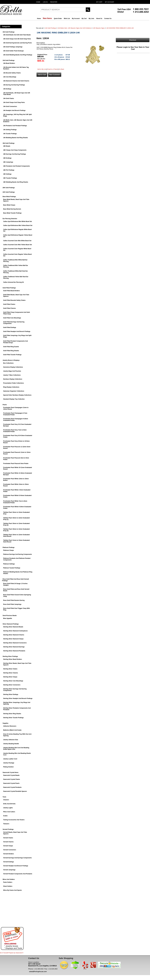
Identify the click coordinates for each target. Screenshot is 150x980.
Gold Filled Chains (9, 304)
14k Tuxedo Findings (10, 134)
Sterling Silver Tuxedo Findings (13, 718)
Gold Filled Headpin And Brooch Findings (17, 331)
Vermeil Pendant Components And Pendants (18, 874)
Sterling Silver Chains (10, 669)
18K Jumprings (8, 162)
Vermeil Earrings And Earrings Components (17, 858)
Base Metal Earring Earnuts (12, 209)
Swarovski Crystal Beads (11, 775)
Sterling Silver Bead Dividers (13, 659)
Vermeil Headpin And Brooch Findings (16, 866)
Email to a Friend (52, 69)
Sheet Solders (8, 886)
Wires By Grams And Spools (12, 890)
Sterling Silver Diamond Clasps (13, 639)
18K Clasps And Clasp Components (15, 150)
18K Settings (7, 174)
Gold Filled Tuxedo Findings (12, 355)
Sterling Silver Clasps (10, 677)
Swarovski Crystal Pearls (11, 783)
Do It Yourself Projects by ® (12, 953)
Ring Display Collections (11, 387)
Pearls (5, 405)
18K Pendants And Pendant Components (16, 166)
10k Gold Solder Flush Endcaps (13, 51)
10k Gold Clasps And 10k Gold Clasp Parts (17, 39)
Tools (4, 797)
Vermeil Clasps (8, 846)
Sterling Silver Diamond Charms (14, 635)
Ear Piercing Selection (10, 219)
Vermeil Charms (8, 842)
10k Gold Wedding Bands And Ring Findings (18, 55)
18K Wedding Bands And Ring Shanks (16, 182)
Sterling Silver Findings (10, 656)
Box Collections (8, 363)
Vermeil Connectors (10, 850)
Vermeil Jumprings (9, 870)
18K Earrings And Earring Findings (15, 154)
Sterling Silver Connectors (12, 685)
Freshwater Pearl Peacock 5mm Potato (16, 464)
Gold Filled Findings (9, 288)
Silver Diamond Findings (11, 624)
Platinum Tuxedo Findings (12, 568)
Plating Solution (8, 767)
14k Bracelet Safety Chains (12, 73)
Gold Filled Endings (10, 327)
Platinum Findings (9, 547)
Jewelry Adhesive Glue (11, 740)
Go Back (61, 69)
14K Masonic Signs (99, 28)
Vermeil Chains (8, 838)
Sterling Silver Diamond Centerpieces (15, 631)
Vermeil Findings (8, 829)
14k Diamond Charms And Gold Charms (16, 81)
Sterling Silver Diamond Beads (13, 627)
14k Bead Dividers (9, 63)
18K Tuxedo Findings (10, 178)
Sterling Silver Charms (11, 673)
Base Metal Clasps (9, 205)
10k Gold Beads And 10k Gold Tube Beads (17, 35)
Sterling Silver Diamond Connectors (15, 643)
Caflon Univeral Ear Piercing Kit (14, 282)
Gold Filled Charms (9, 308)
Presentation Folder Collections (14, 383)
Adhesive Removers (10, 726)
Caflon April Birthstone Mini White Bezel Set (18, 221)
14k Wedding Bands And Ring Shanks (16, 138)
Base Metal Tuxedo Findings (12, 213)
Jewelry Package (9, 763)
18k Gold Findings (9, 143)
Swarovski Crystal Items (10, 772)
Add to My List (42, 69)
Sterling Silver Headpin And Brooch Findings (18, 698)
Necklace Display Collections (13, 379)
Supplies (5, 723)
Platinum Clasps (8, 550)
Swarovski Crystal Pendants (12, 787)
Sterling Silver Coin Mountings (13, 681)
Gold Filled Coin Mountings (12, 318)
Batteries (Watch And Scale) (12, 730)
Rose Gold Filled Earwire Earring (14, 600)
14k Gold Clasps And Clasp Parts (14, 102)
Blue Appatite (8, 618)
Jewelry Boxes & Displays (11, 360)
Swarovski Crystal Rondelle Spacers (15, 791)
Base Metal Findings (9, 197)
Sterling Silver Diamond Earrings (14, 647)
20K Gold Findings (9, 188)
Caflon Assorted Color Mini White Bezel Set (17, 241)
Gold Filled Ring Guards (11, 347)
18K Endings (7, 158)
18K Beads (7, 146)
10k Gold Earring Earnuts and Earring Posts (17, 43)
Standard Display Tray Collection (14, 399)
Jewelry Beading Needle (11, 744)
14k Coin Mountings (10, 77)
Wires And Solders (9, 879)
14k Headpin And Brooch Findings (14, 110)
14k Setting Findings (10, 130)
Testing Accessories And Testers (14, 820)
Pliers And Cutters (9, 812)
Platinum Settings (9, 564)
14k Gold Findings (9, 60)
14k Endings (7, 89)
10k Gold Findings (9, 32)
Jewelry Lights (8, 808)
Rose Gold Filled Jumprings (12, 604)
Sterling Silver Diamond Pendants (14, 651)
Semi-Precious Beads (10, 616)
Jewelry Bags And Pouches (12, 371)
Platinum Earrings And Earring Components (18, 554)
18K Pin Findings (9, 170)
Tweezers (6, 824)
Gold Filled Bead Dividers (11, 291)
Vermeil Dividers (8, 854)
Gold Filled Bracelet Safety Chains (14, 300)
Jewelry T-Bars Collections (12, 375)
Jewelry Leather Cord (10, 759)
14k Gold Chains (9, 98)
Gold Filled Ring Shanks (11, 351)
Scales (5, 816)
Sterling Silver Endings (11, 694)
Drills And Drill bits (9, 804)
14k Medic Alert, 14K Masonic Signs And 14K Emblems (74, 28)
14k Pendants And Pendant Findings (15, 126)
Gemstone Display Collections (13, 367)
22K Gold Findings (9, 192)
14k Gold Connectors (10, 106)
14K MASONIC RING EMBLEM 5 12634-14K (120, 28)
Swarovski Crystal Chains (12, 779)
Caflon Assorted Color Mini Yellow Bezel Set (18, 245)
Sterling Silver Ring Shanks (12, 714)
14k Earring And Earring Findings (14, 85)
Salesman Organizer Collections (14, 391)
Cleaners (6, 800)
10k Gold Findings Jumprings (13, 47)
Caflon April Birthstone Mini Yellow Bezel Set (18, 225)
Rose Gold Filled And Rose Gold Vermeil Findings (15, 580)
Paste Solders (8, 882)
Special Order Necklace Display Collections (17, 395)
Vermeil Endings (8, 862)
